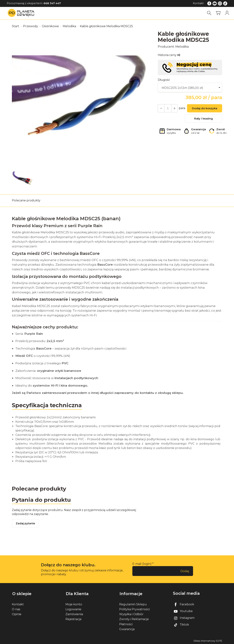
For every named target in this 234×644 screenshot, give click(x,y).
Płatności (126, 624)
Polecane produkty (26, 200)
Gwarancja (127, 629)
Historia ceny (169, 55)
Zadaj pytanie (26, 524)
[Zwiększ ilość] (161, 108)
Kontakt (198, 3)
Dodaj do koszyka (204, 109)
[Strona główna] (22, 13)
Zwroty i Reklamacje (134, 619)
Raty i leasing (203, 119)
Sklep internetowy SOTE (208, 640)
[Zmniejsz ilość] (174, 108)
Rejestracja (73, 619)
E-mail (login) (142, 564)
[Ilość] (167, 108)
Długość (164, 80)
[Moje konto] (227, 13)
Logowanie (73, 609)
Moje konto (74, 604)
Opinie (17, 614)
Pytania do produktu (42, 500)
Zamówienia (74, 614)
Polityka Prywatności (134, 609)
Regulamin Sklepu (133, 604)
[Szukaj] (209, 13)
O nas (16, 609)
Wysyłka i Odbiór (131, 614)
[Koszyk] (218, 13)
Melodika (182, 47)
